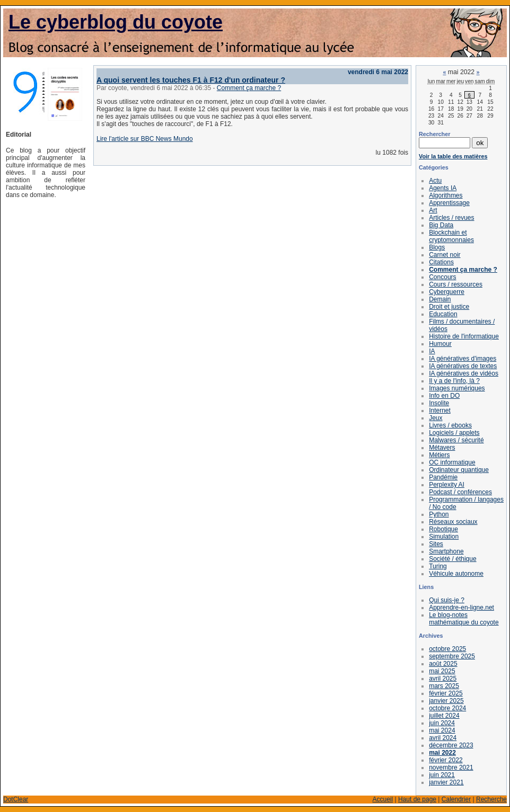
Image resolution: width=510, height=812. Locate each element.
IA (432, 351)
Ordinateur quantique (459, 470)
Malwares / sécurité (456, 440)
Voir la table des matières (453, 156)
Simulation (444, 537)
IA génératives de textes (463, 366)
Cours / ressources (456, 284)
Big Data (441, 225)
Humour (440, 344)
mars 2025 (444, 686)
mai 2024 (442, 730)
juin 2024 (442, 723)
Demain (440, 299)
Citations (441, 262)
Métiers (439, 455)
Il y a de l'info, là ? (454, 381)
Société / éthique (452, 559)
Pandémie (443, 477)
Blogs (437, 247)
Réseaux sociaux (453, 522)
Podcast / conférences (460, 492)
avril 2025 (443, 679)
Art (433, 210)
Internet (440, 411)
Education (443, 314)
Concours (442, 277)
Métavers (442, 448)
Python (439, 514)
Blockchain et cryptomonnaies (451, 236)
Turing (438, 566)
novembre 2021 (451, 768)
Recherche (491, 799)
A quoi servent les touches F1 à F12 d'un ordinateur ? (191, 80)
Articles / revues (451, 218)
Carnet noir (445, 255)
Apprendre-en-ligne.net (461, 608)
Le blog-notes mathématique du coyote (464, 619)
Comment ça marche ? (249, 88)
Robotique (443, 529)
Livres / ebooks (450, 425)
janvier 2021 (446, 782)
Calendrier (456, 799)
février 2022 (446, 760)
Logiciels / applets (454, 433)
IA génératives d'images (463, 359)
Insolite (439, 403)
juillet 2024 (444, 716)
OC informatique (452, 462)
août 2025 (443, 664)
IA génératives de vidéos (464, 373)
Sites (436, 544)
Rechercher (434, 134)
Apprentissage (449, 203)
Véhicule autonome (456, 574)
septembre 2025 (452, 656)
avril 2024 (443, 738)
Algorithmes (446, 195)
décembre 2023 (451, 745)
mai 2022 (442, 753)
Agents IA (443, 188)
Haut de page (417, 799)
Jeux (436, 418)
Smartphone (446, 551)
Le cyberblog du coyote (116, 22)
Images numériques (457, 388)
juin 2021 (442, 775)
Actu (435, 181)
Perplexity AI (447, 485)
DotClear (16, 799)
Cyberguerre (447, 292)
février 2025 (446, 693)
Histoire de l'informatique (464, 336)
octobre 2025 (447, 649)
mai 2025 (442, 671)
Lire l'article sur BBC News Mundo (145, 139)
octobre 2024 (447, 708)
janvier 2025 (446, 701)
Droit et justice (449, 307)
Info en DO (444, 396)
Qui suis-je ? (447, 600)
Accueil (382, 799)
